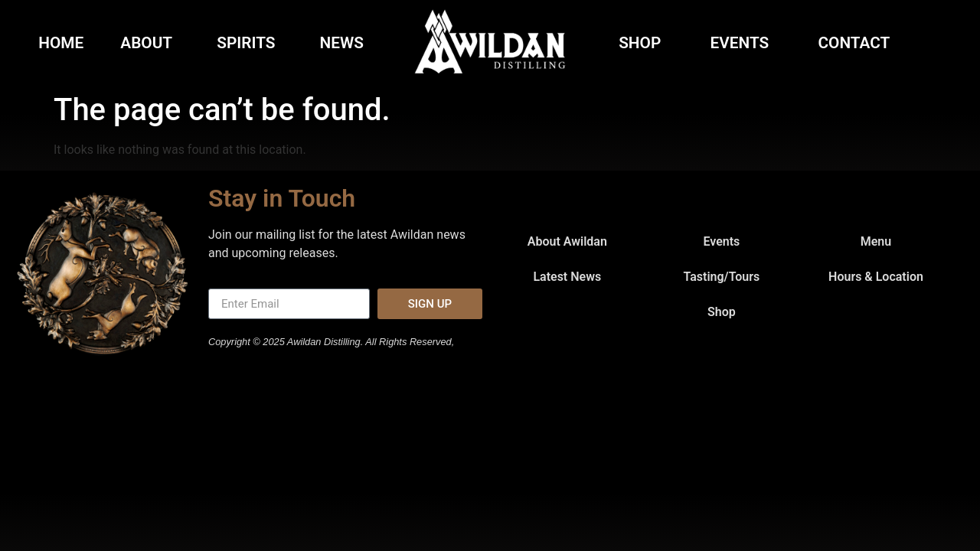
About (150, 43)
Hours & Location (876, 277)
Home (61, 43)
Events (744, 43)
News (342, 43)
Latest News (567, 277)
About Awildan (567, 241)
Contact (857, 43)
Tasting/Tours (721, 277)
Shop (644, 43)
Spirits (250, 43)
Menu (876, 241)
